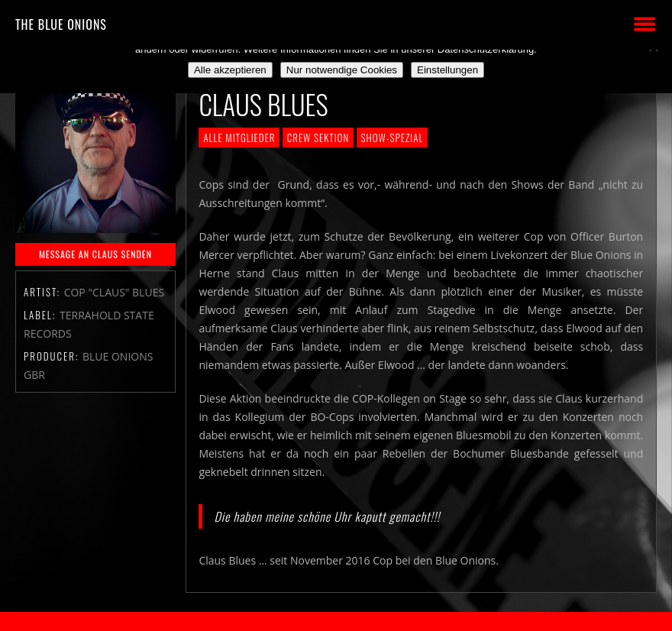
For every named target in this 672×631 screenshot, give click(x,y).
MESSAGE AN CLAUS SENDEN (95, 254)
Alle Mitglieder (239, 138)
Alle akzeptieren (230, 70)
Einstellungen (447, 70)
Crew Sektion (318, 138)
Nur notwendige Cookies (342, 70)
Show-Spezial (393, 138)
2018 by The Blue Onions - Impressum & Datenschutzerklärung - (336, 621)
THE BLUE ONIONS (61, 24)
